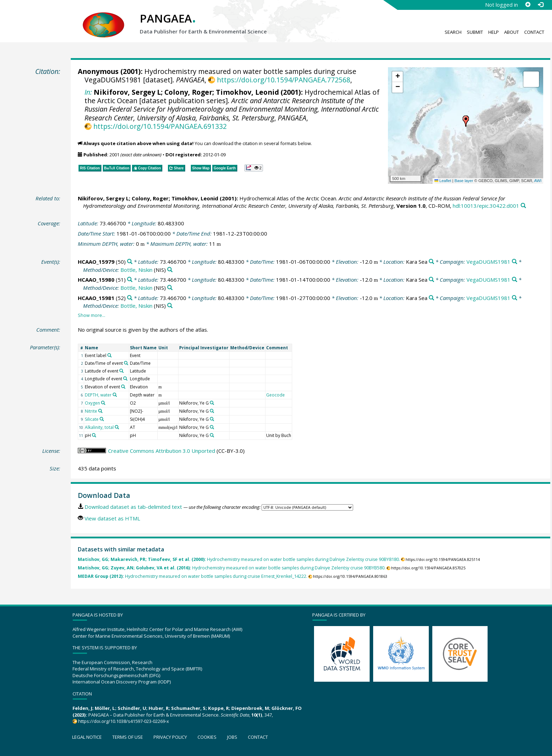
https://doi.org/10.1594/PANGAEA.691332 (160, 126)
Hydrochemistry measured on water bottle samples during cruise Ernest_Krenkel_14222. (193, 576)
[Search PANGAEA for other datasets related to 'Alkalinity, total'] (117, 427)
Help (494, 32)
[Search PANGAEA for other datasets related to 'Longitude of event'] (125, 379)
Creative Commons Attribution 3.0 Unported (162, 451)
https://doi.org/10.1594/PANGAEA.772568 (284, 80)
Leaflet (443, 181)
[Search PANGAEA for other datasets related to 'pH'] (94, 435)
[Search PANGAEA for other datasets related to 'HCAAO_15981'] (130, 298)
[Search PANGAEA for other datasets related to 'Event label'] (109, 355)
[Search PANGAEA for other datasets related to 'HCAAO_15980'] (130, 280)
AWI (538, 181)
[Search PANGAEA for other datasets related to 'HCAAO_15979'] (130, 262)
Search (453, 32)
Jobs (232, 737)
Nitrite (91, 411)
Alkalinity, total (99, 427)
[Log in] (540, 5)
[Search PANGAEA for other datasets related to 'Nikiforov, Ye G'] (212, 403)
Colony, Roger (188, 92)
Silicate (92, 419)
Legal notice (87, 737)
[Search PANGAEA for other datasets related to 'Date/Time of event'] (126, 363)
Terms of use (128, 737)
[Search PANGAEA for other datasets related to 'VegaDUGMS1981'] (515, 262)
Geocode (275, 395)
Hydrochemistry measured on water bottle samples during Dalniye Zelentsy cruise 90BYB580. (232, 568)
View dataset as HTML (112, 518)
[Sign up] (528, 5)
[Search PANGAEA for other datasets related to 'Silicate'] (102, 419)
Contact (534, 32)
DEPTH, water (98, 395)
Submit (475, 32)
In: (88, 92)
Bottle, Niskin (136, 270)
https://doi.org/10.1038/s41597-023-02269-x (124, 721)
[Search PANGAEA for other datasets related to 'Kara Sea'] (431, 262)
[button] (466, 121)
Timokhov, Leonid (247, 92)
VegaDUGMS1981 (488, 262)
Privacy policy (170, 737)
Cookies (207, 737)
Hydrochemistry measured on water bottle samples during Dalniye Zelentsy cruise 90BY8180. (239, 559)
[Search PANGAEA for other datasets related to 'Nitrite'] (100, 411)
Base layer (464, 181)
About (512, 32)
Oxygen (92, 403)
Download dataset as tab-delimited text (133, 507)
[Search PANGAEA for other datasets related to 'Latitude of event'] (121, 371)
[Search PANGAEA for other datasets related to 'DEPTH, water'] (115, 395)
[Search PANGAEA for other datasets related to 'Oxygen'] (103, 403)
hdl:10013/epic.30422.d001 (486, 206)
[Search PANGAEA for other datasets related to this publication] (523, 206)
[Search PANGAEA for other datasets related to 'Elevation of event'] (123, 387)
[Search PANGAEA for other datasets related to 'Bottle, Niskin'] (170, 270)
